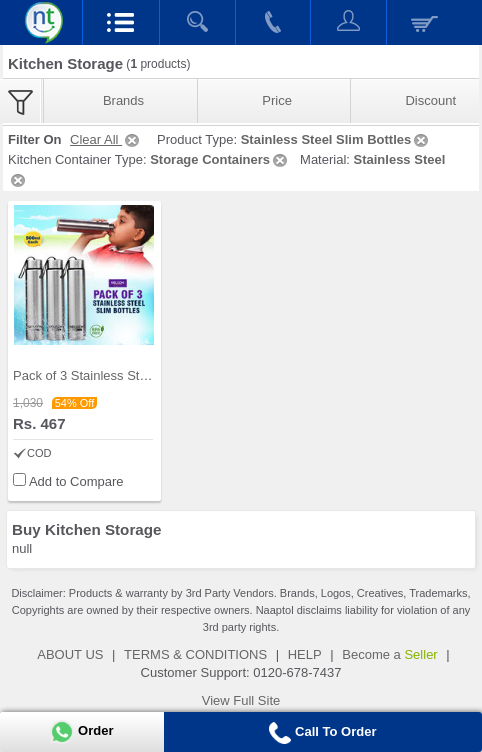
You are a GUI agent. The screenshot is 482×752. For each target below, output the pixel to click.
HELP (305, 654)
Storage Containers (220, 159)
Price (277, 100)
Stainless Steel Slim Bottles (336, 139)
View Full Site (241, 700)
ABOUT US (70, 654)
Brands (123, 100)
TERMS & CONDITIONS (195, 654)
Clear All (106, 139)
